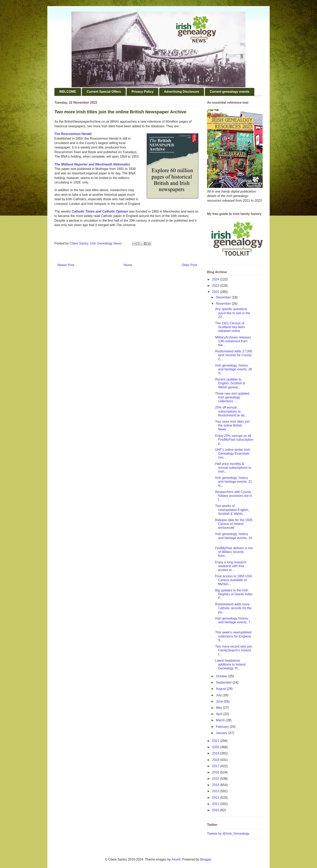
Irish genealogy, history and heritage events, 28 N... (234, 369)
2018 (216, 760)
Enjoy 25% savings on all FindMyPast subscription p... (234, 440)
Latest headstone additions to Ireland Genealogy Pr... (230, 664)
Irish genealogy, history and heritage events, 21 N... (234, 482)
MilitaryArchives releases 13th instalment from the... (233, 341)
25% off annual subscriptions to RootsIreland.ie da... (231, 411)
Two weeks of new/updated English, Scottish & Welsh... (232, 510)
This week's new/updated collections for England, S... (233, 636)
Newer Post (66, 265)
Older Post (189, 265)
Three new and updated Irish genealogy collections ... (232, 397)
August (221, 689)
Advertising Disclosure (182, 92)
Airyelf (176, 859)
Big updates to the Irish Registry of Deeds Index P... (234, 594)
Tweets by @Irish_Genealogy (228, 834)
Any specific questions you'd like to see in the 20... (233, 313)
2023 (216, 286)
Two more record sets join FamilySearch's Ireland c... (234, 650)
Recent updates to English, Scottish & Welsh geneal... (230, 383)
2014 (216, 785)
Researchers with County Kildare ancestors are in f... (234, 496)
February (223, 727)
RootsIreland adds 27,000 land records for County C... (234, 355)
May (219, 708)
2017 (216, 766)
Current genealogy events (230, 92)
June (220, 701)
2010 (216, 810)
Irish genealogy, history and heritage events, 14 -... (234, 538)
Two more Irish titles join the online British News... (232, 425)
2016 (216, 772)
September (224, 682)
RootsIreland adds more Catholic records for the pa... (233, 608)
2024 (216, 279)
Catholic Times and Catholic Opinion (100, 211)
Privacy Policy (142, 92)
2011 (216, 804)
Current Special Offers (104, 92)
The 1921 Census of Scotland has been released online (230, 327)
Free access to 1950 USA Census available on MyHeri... (233, 580)
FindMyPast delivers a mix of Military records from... (234, 552)
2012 (216, 798)
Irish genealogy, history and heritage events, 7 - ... (234, 622)
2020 (216, 747)
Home (128, 265)
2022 (216, 292)
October (222, 676)
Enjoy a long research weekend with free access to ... (231, 566)
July (219, 695)
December (224, 297)
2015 (216, 779)
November (224, 304)
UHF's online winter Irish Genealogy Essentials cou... (233, 453)
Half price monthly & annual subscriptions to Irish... (233, 468)
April (220, 714)
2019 (216, 753)
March (221, 720)
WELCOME (68, 92)
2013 (216, 791)
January (222, 733)
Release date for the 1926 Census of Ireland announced (234, 524)
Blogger (206, 859)
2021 (216, 741)
